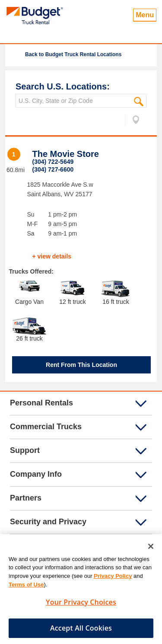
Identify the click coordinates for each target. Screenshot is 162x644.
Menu (145, 15)
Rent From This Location (81, 365)
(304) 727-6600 (53, 169)
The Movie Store (66, 154)
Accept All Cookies (81, 631)
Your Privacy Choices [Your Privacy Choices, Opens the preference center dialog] (81, 605)
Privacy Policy (113, 579)
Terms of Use (26, 587)
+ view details (52, 256)
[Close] (151, 549)
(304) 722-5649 (53, 162)
